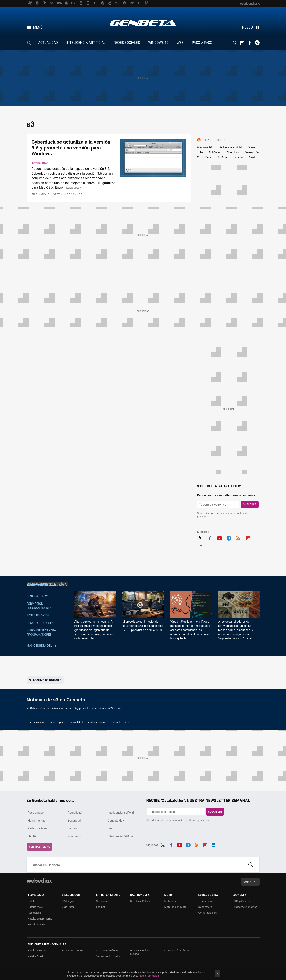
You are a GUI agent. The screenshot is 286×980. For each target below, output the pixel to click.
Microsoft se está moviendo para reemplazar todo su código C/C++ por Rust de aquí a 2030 (143, 626)
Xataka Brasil (36, 956)
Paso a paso (58, 722)
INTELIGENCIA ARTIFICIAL (86, 43)
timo (128, 722)
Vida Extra (68, 907)
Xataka (32, 901)
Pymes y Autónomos (245, 907)
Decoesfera (205, 907)
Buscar (251, 865)
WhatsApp (74, 836)
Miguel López (50, 194)
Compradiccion (208, 913)
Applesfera (34, 913)
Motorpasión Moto (175, 907)
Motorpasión (172, 901)
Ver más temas (40, 847)
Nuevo (248, 27)
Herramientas (37, 821)
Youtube (219, 538)
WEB (180, 43)
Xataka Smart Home (40, 919)
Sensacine (102, 901)
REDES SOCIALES (127, 43)
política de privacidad (198, 820)
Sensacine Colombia (108, 956)
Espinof (101, 907)
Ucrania (238, 157)
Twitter (235, 43)
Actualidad (40, 163)
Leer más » (74, 188)
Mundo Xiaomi (37, 924)
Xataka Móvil (36, 907)
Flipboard (242, 43)
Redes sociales (97, 722)
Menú (38, 27)
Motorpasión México (177, 951)
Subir (247, 882)
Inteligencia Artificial (121, 836)
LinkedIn (201, 546)
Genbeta (143, 23)
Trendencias (206, 901)
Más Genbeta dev (40, 646)
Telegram (257, 43)
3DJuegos (68, 901)
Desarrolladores (40, 623)
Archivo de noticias (47, 680)
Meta (208, 157)
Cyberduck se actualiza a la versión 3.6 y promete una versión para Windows (71, 148)
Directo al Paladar (141, 901)
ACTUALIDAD (48, 43)
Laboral (116, 722)
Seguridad (74, 821)
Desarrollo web (39, 596)
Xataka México (37, 951)
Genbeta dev (47, 584)
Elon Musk (233, 152)
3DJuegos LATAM (73, 951)
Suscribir (250, 504)
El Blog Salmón (242, 901)
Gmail (252, 157)
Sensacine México (107, 951)
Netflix (32, 836)
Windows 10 (205, 147)
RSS (238, 538)
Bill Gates (215, 152)
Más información (149, 976)
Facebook (250, 43)
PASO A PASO (202, 43)
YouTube (222, 157)
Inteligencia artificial (230, 147)
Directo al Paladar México (141, 952)
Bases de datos (38, 615)
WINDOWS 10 (158, 43)
